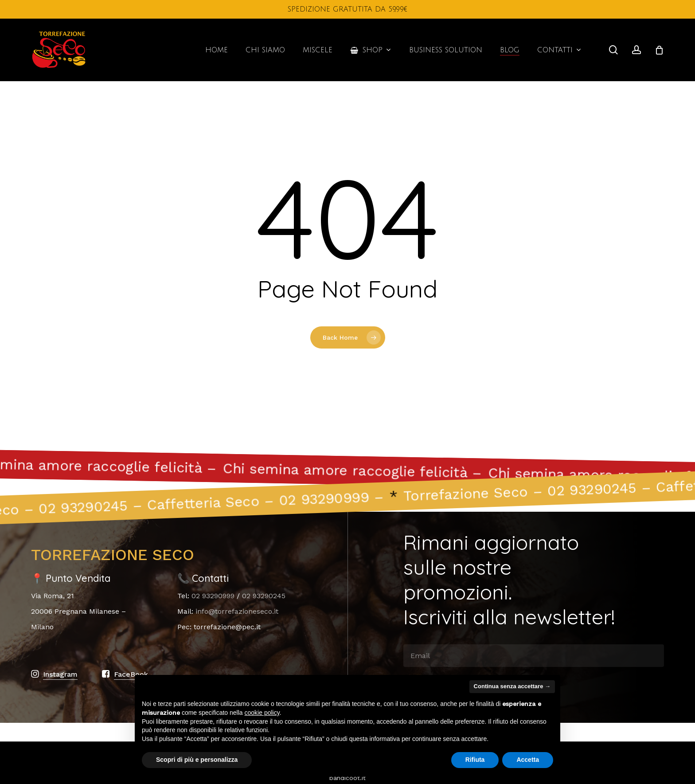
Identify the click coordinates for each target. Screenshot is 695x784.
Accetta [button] (528, 760)
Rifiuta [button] (475, 760)
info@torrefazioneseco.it (237, 611)
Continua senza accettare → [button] (512, 686)
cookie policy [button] (262, 713)
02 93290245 (264, 596)
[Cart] (659, 50)
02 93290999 (213, 596)
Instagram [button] (60, 674)
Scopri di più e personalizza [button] (197, 760)
